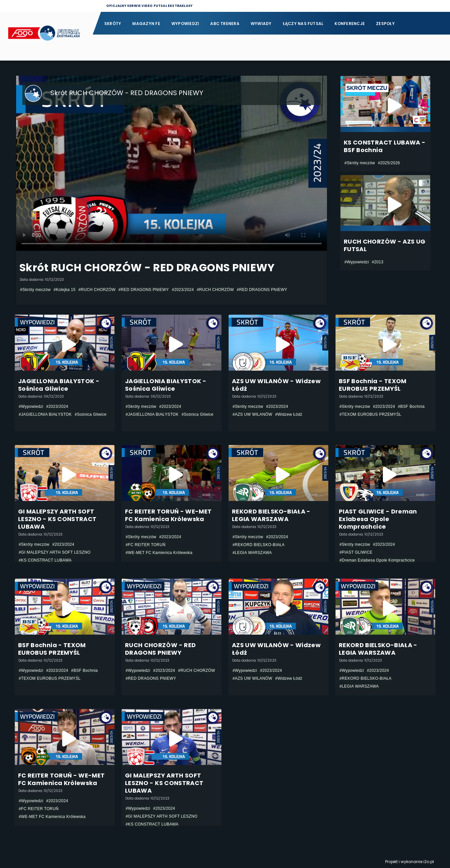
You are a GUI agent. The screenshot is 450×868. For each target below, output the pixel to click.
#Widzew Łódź (289, 414)
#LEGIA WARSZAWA (252, 553)
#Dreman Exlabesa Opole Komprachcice (377, 560)
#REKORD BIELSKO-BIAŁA (259, 545)
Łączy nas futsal (303, 24)
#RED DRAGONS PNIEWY (144, 290)
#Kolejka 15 (65, 290)
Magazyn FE (146, 24)
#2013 (377, 262)
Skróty (113, 24)
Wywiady (261, 24)
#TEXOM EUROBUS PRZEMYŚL (370, 414)
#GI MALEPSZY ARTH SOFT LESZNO (55, 552)
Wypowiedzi (185, 24)
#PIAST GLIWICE (356, 552)
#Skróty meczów (35, 290)
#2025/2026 (389, 163)
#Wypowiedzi (357, 262)
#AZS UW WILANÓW (252, 414)
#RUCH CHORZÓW (97, 290)
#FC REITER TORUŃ (146, 545)
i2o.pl (429, 862)
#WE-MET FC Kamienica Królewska (159, 553)
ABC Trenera (225, 24)
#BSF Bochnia (411, 407)
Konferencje (350, 24)
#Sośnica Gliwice (91, 414)
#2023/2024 (183, 290)
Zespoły (385, 24)
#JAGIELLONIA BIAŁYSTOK (45, 414)
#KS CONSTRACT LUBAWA (45, 560)
